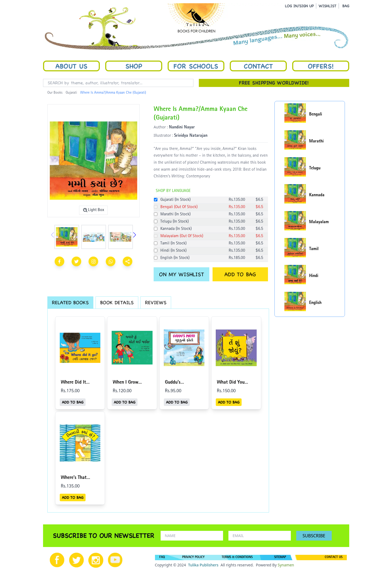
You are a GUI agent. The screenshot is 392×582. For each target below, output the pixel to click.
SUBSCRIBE (314, 536)
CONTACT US (334, 558)
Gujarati (71, 93)
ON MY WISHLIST (181, 274)
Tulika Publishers (203, 565)
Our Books (55, 93)
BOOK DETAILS (117, 302)
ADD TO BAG (240, 274)
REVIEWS (156, 302)
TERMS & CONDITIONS (237, 558)
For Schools (196, 66)
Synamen (286, 565)
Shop (134, 66)
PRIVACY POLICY (193, 558)
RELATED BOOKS (70, 302)
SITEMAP (280, 558)
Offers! (321, 66)
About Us (71, 66)
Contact (258, 66)
